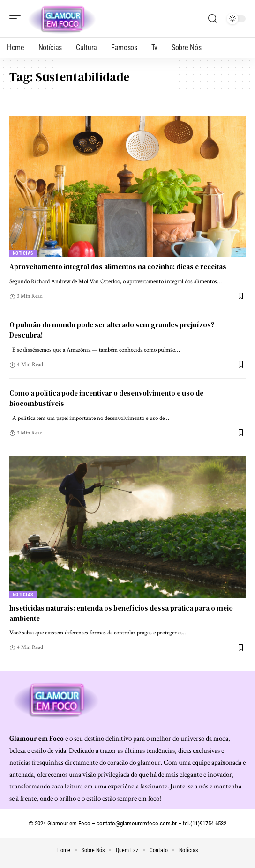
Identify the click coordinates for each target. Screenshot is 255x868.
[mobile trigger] (17, 19)
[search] (213, 19)
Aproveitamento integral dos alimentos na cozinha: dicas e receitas (118, 267)
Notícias (23, 253)
